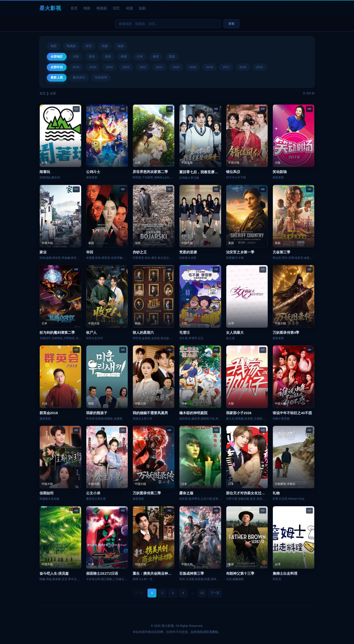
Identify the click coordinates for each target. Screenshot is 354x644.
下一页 (215, 593)
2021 (159, 67)
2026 (76, 67)
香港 (92, 57)
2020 (176, 67)
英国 (172, 57)
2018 (209, 67)
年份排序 (101, 77)
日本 (140, 57)
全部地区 (57, 57)
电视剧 (102, 8)
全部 (53, 93)
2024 (109, 67)
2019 (193, 67)
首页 (74, 8)
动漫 (129, 8)
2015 (260, 67)
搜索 (231, 24)
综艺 (116, 8)
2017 (226, 67)
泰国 (156, 57)
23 (202, 593)
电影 (87, 8)
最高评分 (79, 77)
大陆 (76, 57)
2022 (143, 67)
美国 (108, 57)
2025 (93, 67)
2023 (126, 67)
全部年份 (57, 67)
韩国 (124, 57)
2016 (243, 67)
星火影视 (50, 8)
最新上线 (57, 77)
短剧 (142, 8)
